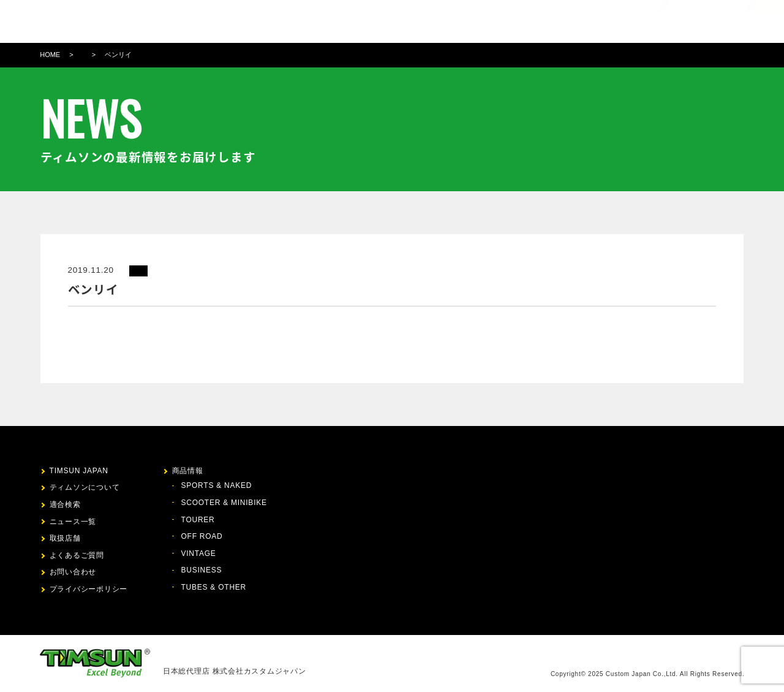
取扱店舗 (499, 21)
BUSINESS (202, 570)
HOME (50, 55)
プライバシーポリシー (89, 589)
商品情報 (367, 21)
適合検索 (412, 21)
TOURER (198, 520)
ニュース (455, 21)
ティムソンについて (302, 21)
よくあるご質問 (77, 555)
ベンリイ (118, 55)
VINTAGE (199, 553)
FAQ (534, 21)
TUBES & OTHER (214, 587)
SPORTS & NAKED (217, 485)
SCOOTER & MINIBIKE (224, 503)
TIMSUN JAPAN (79, 471)
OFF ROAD (202, 536)
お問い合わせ (578, 21)
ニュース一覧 (73, 522)
